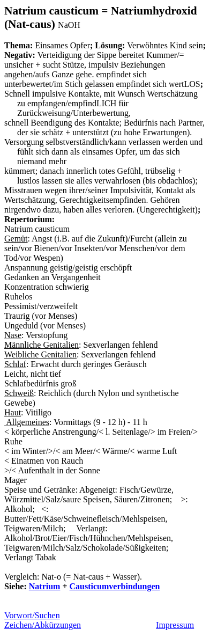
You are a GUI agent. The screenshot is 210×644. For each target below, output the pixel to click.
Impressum (175, 625)
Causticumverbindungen (115, 586)
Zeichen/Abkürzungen (43, 625)
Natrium (45, 586)
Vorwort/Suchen (32, 615)
